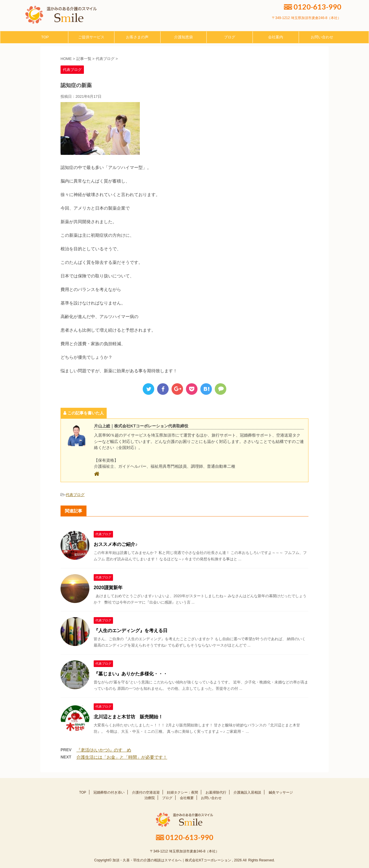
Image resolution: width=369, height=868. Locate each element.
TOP (45, 37)
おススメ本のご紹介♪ (116, 544)
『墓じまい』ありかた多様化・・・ (131, 674)
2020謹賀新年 (108, 588)
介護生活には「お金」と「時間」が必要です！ (122, 757)
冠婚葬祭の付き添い (109, 792)
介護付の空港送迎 (146, 792)
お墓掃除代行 (216, 792)
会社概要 (187, 798)
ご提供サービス (91, 37)
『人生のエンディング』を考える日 (131, 631)
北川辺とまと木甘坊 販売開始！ (128, 717)
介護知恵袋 (183, 37)
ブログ (230, 37)
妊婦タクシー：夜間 (182, 792)
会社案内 (276, 37)
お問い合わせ (322, 37)
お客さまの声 (137, 37)
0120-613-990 (313, 7)
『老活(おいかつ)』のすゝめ (104, 750)
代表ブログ (75, 495)
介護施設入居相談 (247, 792)
